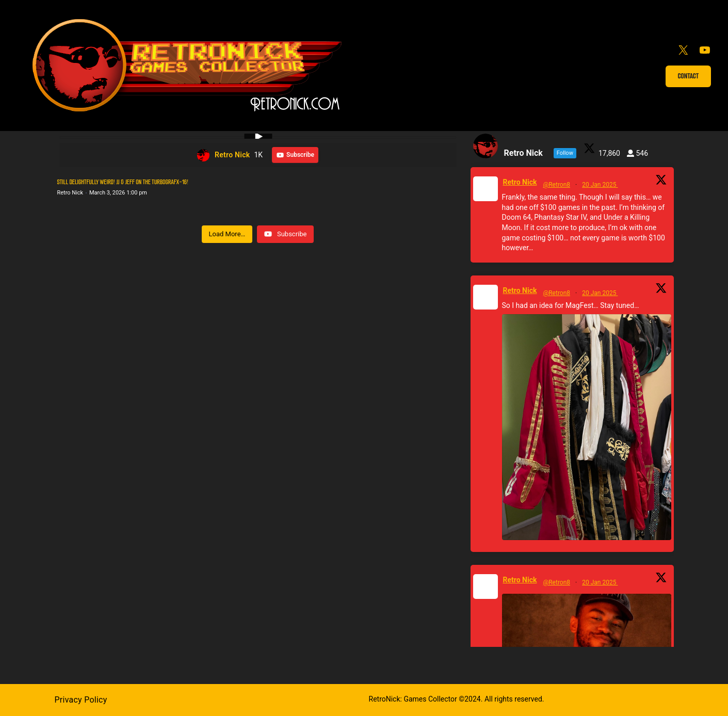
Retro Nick (520, 182)
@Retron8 (556, 185)
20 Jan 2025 (600, 185)
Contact (689, 76)
